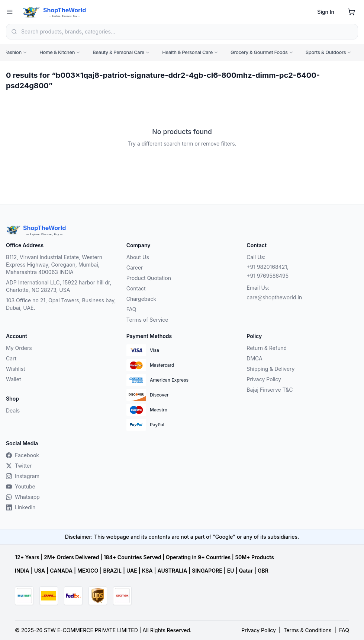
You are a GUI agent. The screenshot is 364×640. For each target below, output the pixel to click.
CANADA (61, 571)
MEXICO (88, 571)
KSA (147, 571)
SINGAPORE (207, 571)
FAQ (131, 309)
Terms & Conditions (307, 630)
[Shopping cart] (351, 12)
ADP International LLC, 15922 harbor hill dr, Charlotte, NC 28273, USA (59, 286)
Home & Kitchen (60, 52)
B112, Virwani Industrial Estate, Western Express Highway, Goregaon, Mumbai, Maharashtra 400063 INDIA (54, 265)
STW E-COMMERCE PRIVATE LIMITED (91, 630)
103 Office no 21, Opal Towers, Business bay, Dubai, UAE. (61, 304)
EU (231, 571)
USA (40, 571)
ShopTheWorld (65, 10)
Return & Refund (267, 348)
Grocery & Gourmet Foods (262, 52)
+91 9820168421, (268, 267)
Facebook (22, 455)
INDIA (22, 571)
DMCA (254, 358)
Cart (11, 358)
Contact (136, 288)
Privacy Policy (264, 379)
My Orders (19, 348)
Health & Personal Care (190, 52)
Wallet (13, 379)
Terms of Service (147, 320)
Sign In (326, 12)
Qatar (246, 571)
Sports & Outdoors (329, 52)
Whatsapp (23, 497)
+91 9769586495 (268, 276)
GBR (263, 571)
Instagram (23, 476)
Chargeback (141, 299)
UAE (132, 571)
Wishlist (16, 369)
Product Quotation (149, 278)
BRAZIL (112, 571)
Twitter (19, 466)
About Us (138, 257)
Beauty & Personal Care (121, 52)
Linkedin (21, 507)
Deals (13, 410)
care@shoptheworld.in (274, 297)
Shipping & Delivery (270, 369)
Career (135, 268)
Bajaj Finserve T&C (270, 390)
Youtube (21, 486)
